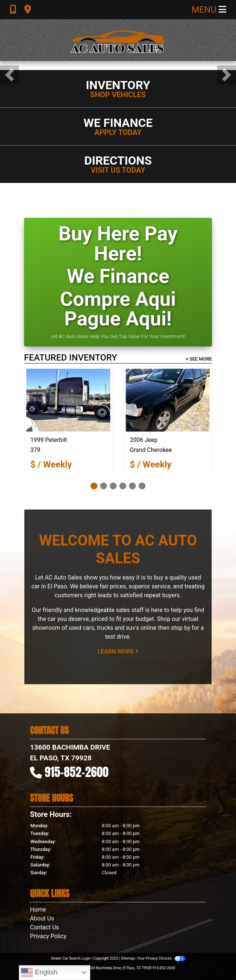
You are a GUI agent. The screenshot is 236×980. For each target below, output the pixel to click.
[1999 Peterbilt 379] (68, 400)
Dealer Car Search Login (71, 958)
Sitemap (128, 958)
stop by (181, 628)
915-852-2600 (77, 772)
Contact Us (45, 927)
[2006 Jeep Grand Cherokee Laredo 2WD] (168, 400)
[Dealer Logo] (118, 40)
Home (38, 910)
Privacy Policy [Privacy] (48, 936)
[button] (9, 75)
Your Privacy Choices (161, 958)
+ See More (199, 359)
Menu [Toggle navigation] (209, 10)
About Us (42, 918)
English (39, 973)
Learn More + (118, 651)
